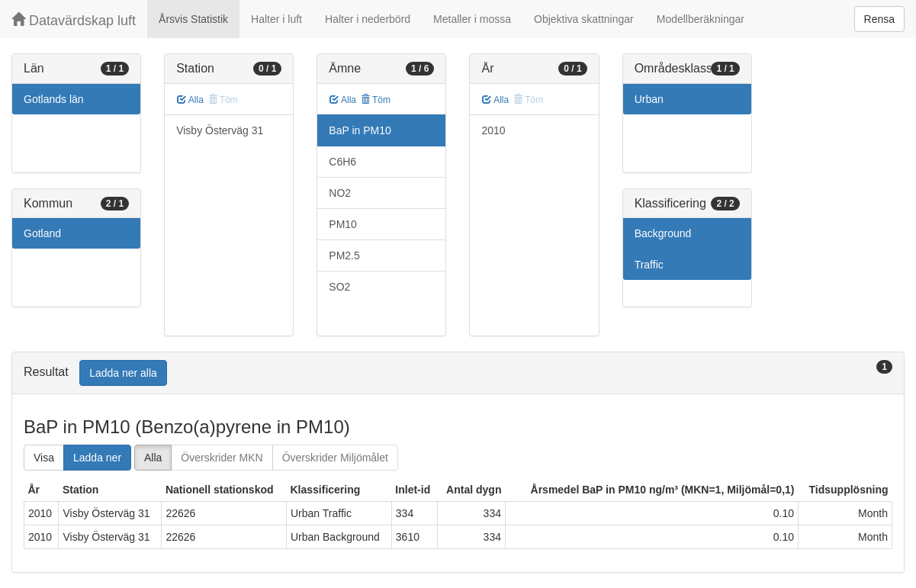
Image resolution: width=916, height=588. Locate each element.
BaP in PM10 (360, 130)
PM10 (343, 224)
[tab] (458, 373)
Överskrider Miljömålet (335, 458)
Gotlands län (54, 99)
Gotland (42, 233)
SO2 (339, 287)
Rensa (879, 19)
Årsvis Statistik (193, 19)
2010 (493, 130)
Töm (376, 100)
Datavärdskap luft (74, 20)
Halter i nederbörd (368, 19)
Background (663, 233)
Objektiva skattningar (584, 19)
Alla (190, 100)
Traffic (649, 265)
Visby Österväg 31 (220, 130)
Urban (649, 99)
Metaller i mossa (472, 19)
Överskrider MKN (222, 458)
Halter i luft (276, 19)
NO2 (340, 193)
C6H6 (342, 162)
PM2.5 (344, 255)
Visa (44, 458)
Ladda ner (97, 458)
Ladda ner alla (123, 373)
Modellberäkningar (701, 19)
